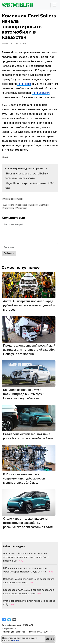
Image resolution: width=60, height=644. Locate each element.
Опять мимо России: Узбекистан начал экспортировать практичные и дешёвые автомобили (26, 557)
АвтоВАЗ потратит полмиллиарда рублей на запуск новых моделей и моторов (29, 305)
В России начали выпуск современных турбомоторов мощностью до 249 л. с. (24, 478)
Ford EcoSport (41, 93)
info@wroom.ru (9, 628)
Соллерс (44, 205)
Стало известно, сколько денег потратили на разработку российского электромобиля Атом (28, 523)
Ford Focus (24, 84)
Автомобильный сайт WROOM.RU (18, 625)
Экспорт (33, 205)
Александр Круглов (12, 199)
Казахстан (8, 208)
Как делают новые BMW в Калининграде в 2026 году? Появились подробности (23, 394)
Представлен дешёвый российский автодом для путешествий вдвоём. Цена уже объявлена (29, 350)
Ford (11, 205)
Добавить (9, 253)
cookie (16, 640)
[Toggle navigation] (54, 5)
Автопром (21, 208)
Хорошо (50, 639)
